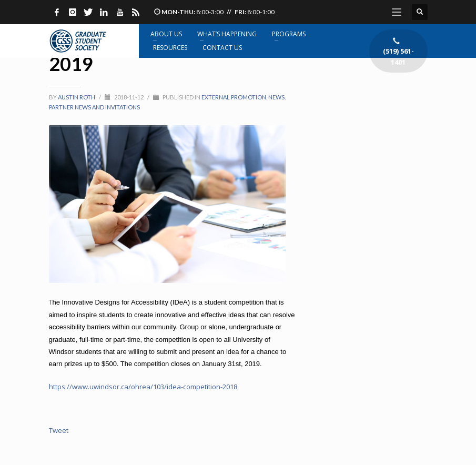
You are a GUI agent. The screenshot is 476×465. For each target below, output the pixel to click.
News (276, 97)
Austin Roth (77, 97)
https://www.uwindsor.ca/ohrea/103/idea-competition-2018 (143, 387)
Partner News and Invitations (94, 107)
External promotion (234, 97)
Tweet (59, 430)
